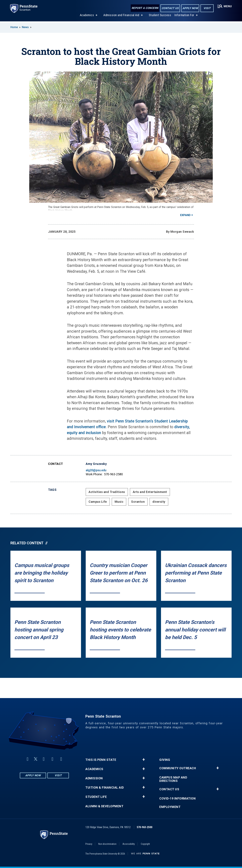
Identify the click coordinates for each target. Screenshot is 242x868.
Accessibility (129, 844)
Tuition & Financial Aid (105, 788)
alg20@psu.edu (96, 470)
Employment (170, 807)
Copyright (145, 844)
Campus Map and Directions (173, 779)
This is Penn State (101, 760)
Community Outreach (178, 768)
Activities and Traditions (107, 492)
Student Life (96, 797)
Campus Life (98, 502)
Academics (87, 17)
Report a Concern (145, 8)
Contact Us (170, 8)
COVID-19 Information (177, 799)
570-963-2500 (145, 827)
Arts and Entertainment (150, 492)
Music (119, 502)
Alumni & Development (104, 806)
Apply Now (190, 8)
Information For (184, 17)
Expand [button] (185, 215)
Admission (94, 778)
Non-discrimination (107, 844)
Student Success (160, 17)
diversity (159, 502)
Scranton (138, 502)
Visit (207, 8)
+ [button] (144, 760)
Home (14, 27)
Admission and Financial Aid (121, 17)
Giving (165, 760)
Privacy (89, 844)
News (25, 27)
